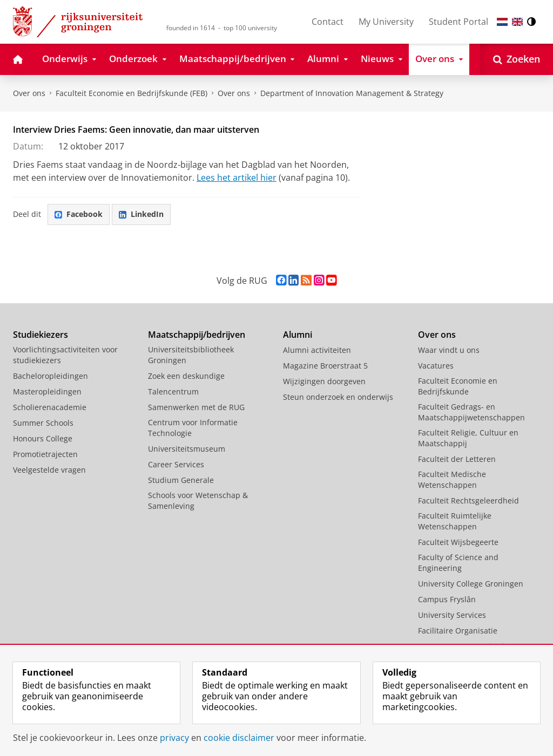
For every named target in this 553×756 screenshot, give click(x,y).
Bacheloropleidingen (50, 376)
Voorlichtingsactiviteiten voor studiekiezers (65, 355)
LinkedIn (141, 214)
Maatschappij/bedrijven (197, 335)
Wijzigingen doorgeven (324, 381)
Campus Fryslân (447, 599)
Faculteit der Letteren (457, 459)
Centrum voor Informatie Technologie (193, 428)
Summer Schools (43, 423)
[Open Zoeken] (517, 59)
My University (386, 22)
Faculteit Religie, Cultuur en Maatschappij (468, 438)
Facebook (79, 214)
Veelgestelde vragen (49, 470)
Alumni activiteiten (317, 350)
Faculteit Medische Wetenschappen (452, 479)
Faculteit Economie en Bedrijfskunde (458, 386)
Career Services (176, 464)
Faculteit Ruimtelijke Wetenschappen (455, 521)
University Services (452, 615)
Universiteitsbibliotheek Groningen (191, 355)
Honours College (43, 438)
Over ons (29, 93)
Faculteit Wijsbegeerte (458, 542)
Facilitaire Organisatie (458, 631)
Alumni (298, 335)
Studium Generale (181, 480)
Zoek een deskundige (186, 376)
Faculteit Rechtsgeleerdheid (468, 500)
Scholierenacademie (50, 407)
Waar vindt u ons (449, 350)
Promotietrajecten (45, 454)
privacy (174, 738)
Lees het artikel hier (237, 178)
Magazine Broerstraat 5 (325, 366)
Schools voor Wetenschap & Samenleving (198, 500)
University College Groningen (471, 584)
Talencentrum (173, 391)
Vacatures (436, 366)
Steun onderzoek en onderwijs (338, 397)
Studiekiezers (41, 335)
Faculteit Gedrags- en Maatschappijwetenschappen (471, 412)
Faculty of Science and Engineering (458, 563)
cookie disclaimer (239, 738)
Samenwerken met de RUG (196, 407)
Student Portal (458, 22)
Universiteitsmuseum (187, 449)
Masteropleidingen (47, 391)
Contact (328, 22)
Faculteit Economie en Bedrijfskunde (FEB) (131, 93)
